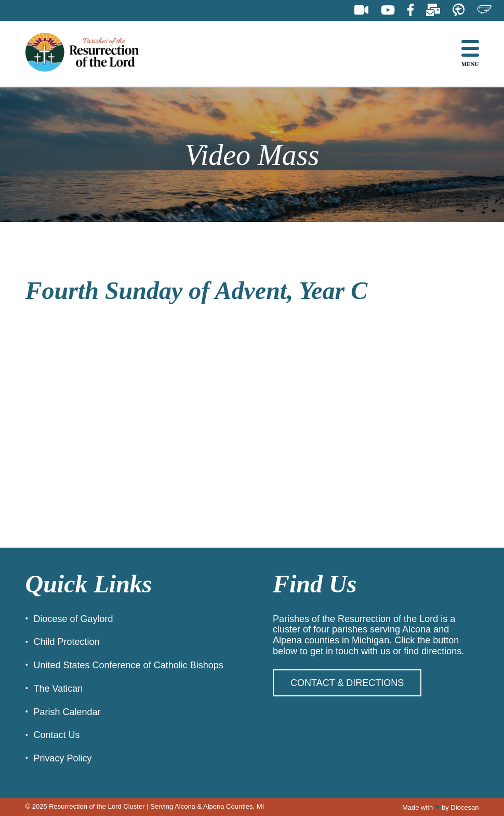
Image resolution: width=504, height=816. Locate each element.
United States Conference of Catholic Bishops (129, 665)
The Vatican (58, 689)
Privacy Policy (63, 758)
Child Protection (67, 642)
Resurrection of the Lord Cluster (97, 806)
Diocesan (465, 807)
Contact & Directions (347, 683)
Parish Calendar (67, 712)
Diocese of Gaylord (74, 619)
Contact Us (57, 735)
